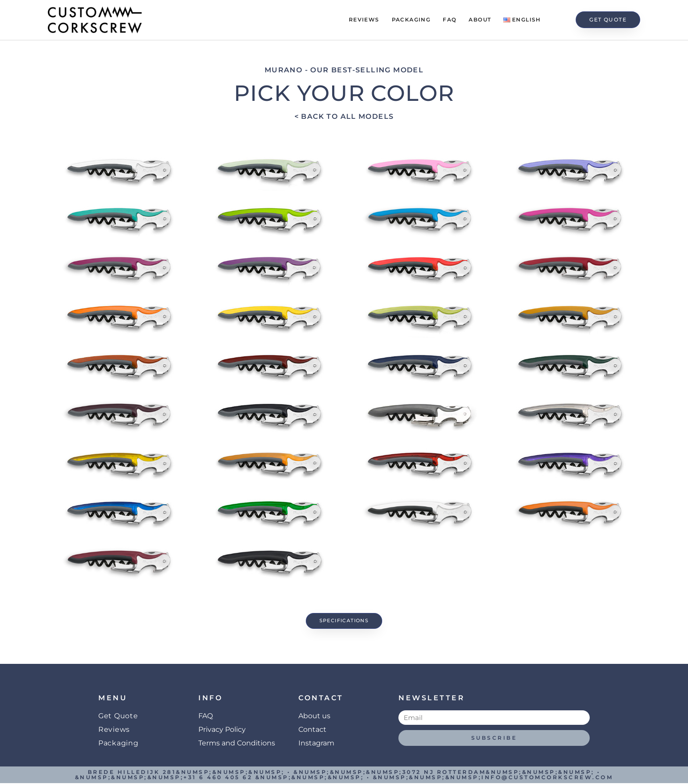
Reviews (364, 20)
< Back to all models (344, 116)
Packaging (411, 20)
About (480, 20)
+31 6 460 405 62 (218, 778)
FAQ (450, 20)
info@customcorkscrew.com (547, 778)
